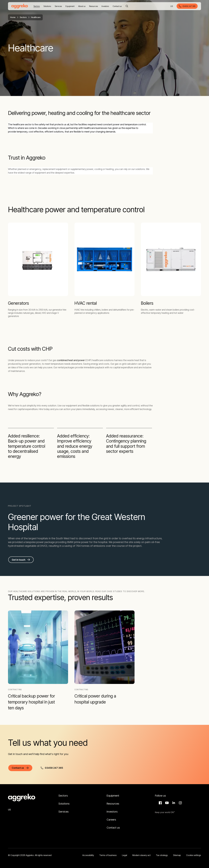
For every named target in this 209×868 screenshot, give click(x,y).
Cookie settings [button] (194, 855)
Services (64, 812)
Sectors (23, 17)
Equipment (113, 796)
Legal (125, 855)
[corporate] (20, 6)
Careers (111, 820)
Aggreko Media (167, 803)
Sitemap (177, 855)
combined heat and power (71, 360)
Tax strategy (162, 855)
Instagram (180, 803)
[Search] (127, 6)
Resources (113, 804)
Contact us (113, 828)
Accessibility (88, 855)
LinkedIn (173, 803)
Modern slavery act (141, 855)
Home (13, 17)
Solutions (64, 804)
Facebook (160, 803)
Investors (112, 812)
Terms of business (108, 855)
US (172, 6)
